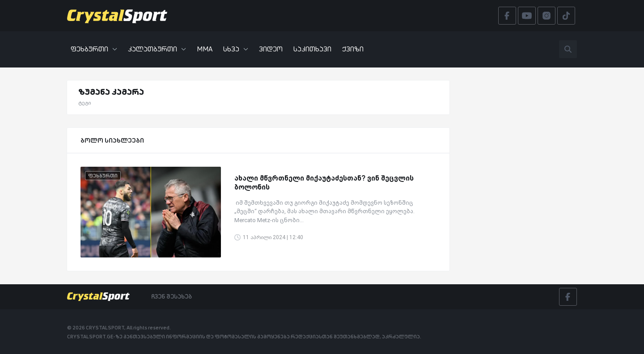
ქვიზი (353, 49)
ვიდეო (271, 49)
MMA (205, 49)
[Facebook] (568, 297)
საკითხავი (312, 49)
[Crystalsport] (117, 16)
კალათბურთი (157, 49)
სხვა (236, 49)
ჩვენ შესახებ (172, 296)
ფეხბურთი (94, 49)
